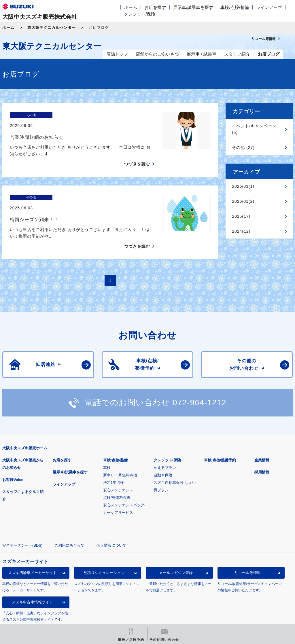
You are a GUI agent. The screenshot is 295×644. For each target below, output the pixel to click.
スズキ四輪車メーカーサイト (32, 553)
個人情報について (111, 525)
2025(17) (241, 216)
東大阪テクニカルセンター (52, 28)
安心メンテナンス (118, 470)
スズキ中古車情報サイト (32, 582)
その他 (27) (243, 147)
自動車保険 (163, 455)
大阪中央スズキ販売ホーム (25, 428)
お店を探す (155, 7)
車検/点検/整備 (235, 7)
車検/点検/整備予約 (220, 440)
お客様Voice (13, 460)
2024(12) (241, 231)
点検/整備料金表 (117, 477)
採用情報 (262, 452)
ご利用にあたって (69, 525)
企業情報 (262, 440)
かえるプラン (165, 447)
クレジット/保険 (140, 14)
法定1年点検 (114, 462)
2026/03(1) (243, 186)
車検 (107, 447)
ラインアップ (269, 7)
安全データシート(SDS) (22, 525)
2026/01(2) (243, 201)
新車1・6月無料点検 (120, 455)
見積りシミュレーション (104, 553)
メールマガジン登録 (176, 553)
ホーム (131, 7)
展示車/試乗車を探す (193, 7)
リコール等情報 (248, 553)
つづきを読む (137, 154)
